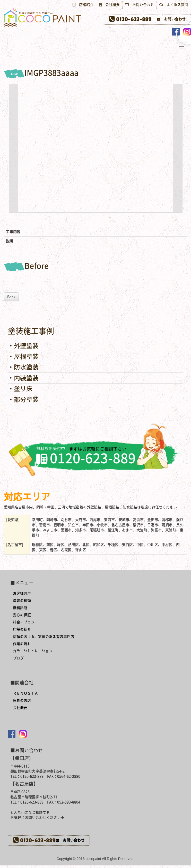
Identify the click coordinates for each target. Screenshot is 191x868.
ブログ (18, 658)
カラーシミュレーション (33, 651)
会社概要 (109, 5)
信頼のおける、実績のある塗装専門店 (44, 637)
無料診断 (20, 608)
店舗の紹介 (22, 629)
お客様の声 (22, 593)
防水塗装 (26, 367)
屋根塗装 (26, 357)
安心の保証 (22, 615)
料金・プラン (24, 622)
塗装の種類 (22, 601)
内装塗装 (26, 378)
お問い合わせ (140, 5)
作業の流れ (22, 644)
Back (11, 297)
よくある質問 (174, 5)
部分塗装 (26, 400)
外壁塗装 (26, 346)
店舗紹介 (83, 5)
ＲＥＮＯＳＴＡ (25, 693)
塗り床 (23, 389)
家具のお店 (22, 700)
